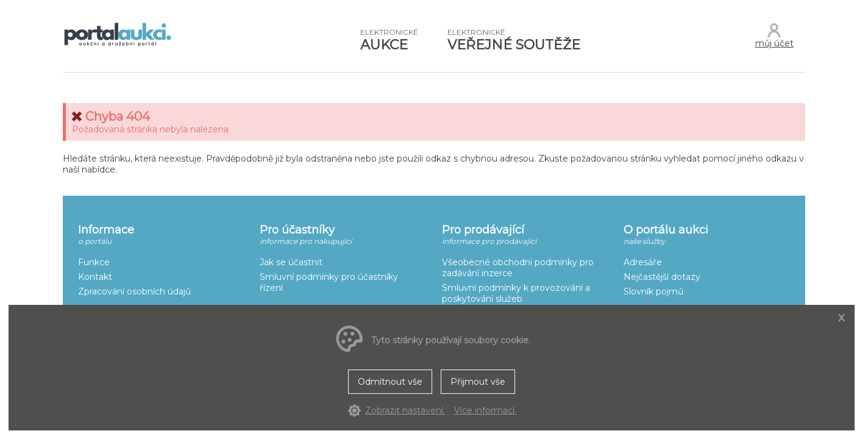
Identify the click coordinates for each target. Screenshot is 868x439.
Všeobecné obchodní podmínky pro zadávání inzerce (518, 268)
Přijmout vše (478, 382)
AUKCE (389, 40)
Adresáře (643, 262)
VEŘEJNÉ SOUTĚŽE (514, 40)
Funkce (94, 262)
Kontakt (95, 277)
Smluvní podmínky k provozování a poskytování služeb (516, 293)
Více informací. (485, 410)
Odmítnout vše (390, 382)
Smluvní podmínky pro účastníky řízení (329, 282)
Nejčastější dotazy (662, 277)
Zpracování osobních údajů (134, 291)
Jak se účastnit (291, 262)
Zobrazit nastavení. (405, 410)
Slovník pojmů (653, 291)
